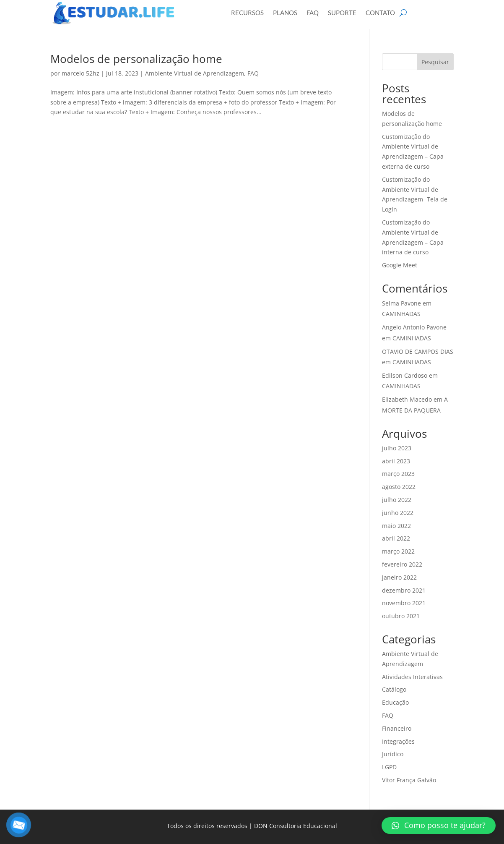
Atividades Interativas (412, 677)
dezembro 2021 (404, 590)
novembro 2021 (404, 603)
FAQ (253, 73)
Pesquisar (435, 62)
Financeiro (397, 728)
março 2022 (398, 551)
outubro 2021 (401, 616)
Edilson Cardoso (405, 375)
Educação (395, 702)
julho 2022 (397, 500)
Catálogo (394, 689)
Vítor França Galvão (409, 780)
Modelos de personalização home (136, 59)
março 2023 (398, 474)
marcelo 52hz (81, 73)
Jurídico (393, 754)
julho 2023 (397, 448)
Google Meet (400, 265)
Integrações (398, 741)
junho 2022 (398, 513)
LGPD (389, 767)
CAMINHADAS (401, 314)
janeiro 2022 (399, 577)
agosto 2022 (399, 487)
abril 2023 (396, 461)
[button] (439, 826)
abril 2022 (396, 538)
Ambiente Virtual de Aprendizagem (195, 73)
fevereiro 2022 (402, 564)
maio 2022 (396, 526)
